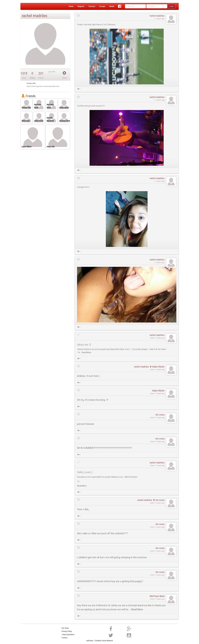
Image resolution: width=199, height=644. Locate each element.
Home (71, 6)
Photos (32, 78)
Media (112, 6)
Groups (102, 6)
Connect (92, 6)
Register (81, 6)
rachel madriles (157, 16)
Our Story (65, 628)
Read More (86, 352)
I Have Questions (68, 635)
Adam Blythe (157, 367)
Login (171, 6)
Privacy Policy (67, 631)
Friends (29, 96)
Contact (64, 638)
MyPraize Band (157, 596)
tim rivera (160, 415)
